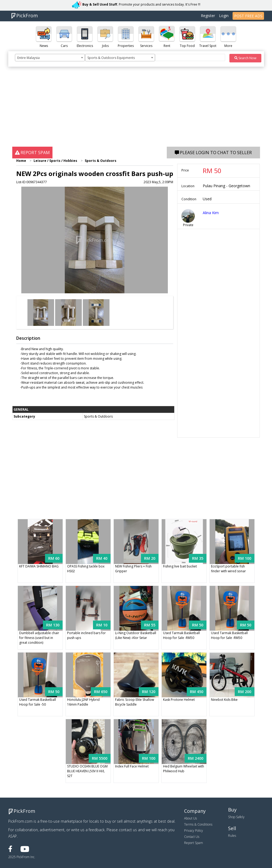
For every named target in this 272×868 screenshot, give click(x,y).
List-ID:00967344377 (32, 182)
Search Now (245, 58)
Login (224, 16)
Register (208, 16)
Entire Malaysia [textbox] (29, 58)
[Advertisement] (136, 109)
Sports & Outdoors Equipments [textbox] (111, 58)
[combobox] (50, 58)
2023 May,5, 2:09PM (158, 182)
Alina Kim (211, 213)
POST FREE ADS (248, 16)
